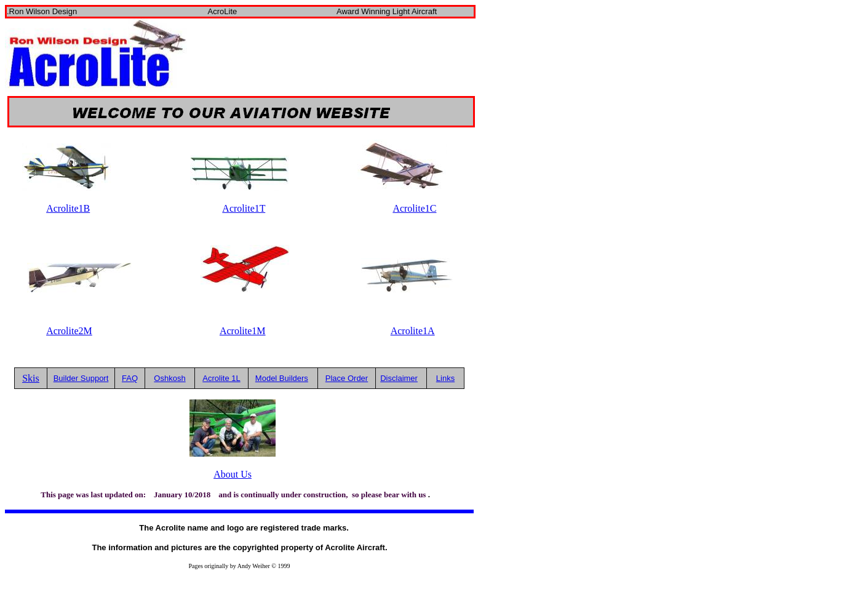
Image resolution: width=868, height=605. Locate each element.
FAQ (130, 378)
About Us (233, 474)
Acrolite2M (69, 331)
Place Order (347, 378)
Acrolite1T (244, 208)
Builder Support (81, 378)
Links (445, 378)
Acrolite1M (243, 331)
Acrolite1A (413, 331)
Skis (31, 378)
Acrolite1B (68, 208)
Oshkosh (169, 378)
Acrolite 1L (221, 378)
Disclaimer (399, 378)
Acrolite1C (414, 208)
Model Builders (282, 378)
